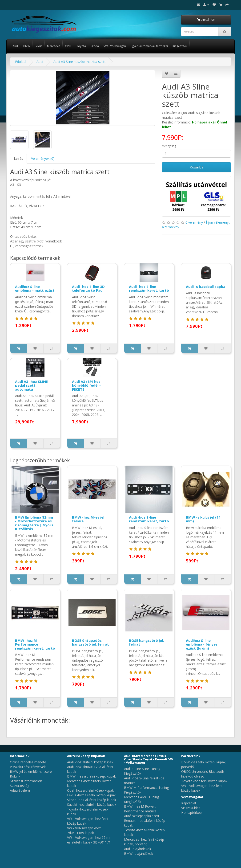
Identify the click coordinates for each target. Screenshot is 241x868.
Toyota (81, 46)
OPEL (68, 46)
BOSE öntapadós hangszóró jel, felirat (90, 642)
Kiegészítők (180, 46)
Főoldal (21, 62)
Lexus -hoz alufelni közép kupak (91, 795)
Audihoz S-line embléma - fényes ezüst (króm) (202, 644)
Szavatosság (20, 786)
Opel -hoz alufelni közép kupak (90, 790)
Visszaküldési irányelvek (28, 767)
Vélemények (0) (43, 158)
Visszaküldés (191, 808)
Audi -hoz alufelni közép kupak (90, 762)
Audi (16, 46)
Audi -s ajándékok (138, 849)
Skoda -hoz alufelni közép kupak (92, 800)
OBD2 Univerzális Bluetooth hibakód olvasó (203, 774)
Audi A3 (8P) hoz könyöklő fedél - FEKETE (86, 385)
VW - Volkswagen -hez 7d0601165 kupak (84, 830)
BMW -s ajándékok (139, 854)
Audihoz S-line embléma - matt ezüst (35, 289)
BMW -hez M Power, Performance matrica (140, 809)
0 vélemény (194, 222)
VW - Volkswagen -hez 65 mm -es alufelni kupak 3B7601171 (91, 840)
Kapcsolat (189, 803)
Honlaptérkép (191, 813)
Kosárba (197, 167)
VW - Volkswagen (115, 46)
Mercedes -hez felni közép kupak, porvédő (144, 842)
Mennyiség (169, 146)
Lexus (39, 46)
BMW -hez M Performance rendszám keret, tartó (35, 644)
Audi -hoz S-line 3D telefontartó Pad (88, 289)
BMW (27, 46)
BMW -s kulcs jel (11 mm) (203, 519)
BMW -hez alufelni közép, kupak (91, 776)
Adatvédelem (20, 790)
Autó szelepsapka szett (142, 816)
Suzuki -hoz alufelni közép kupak (92, 805)
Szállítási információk (26, 781)
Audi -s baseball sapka (206, 287)
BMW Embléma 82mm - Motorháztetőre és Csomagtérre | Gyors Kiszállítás (34, 523)
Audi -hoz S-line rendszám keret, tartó (149, 289)
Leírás (18, 158)
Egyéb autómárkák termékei (149, 46)
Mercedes (54, 46)
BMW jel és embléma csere (31, 772)
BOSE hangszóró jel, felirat (146, 642)
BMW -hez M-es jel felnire (88, 519)
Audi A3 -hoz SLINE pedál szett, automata (31, 385)
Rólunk (15, 776)
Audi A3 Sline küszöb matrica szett (80, 62)
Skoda (95, 46)
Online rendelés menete (28, 762)
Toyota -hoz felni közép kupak (204, 781)
